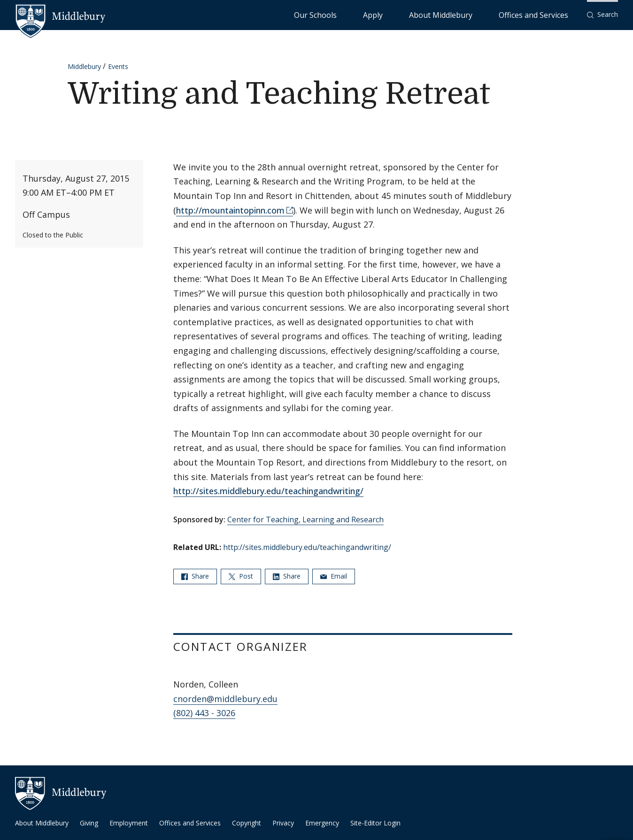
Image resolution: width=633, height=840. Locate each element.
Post (241, 576)
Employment (129, 823)
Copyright (247, 823)
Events (118, 66)
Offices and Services (545, 14)
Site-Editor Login (375, 823)
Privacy (283, 823)
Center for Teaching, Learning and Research (305, 519)
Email (334, 576)
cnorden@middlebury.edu (225, 699)
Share (195, 576)
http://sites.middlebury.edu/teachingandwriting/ (268, 491)
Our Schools (391, 14)
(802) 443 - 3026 (204, 713)
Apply (429, 14)
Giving (89, 823)
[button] (602, 15)
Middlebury (84, 66)
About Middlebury (476, 14)
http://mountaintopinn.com (230, 210)
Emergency (322, 823)
